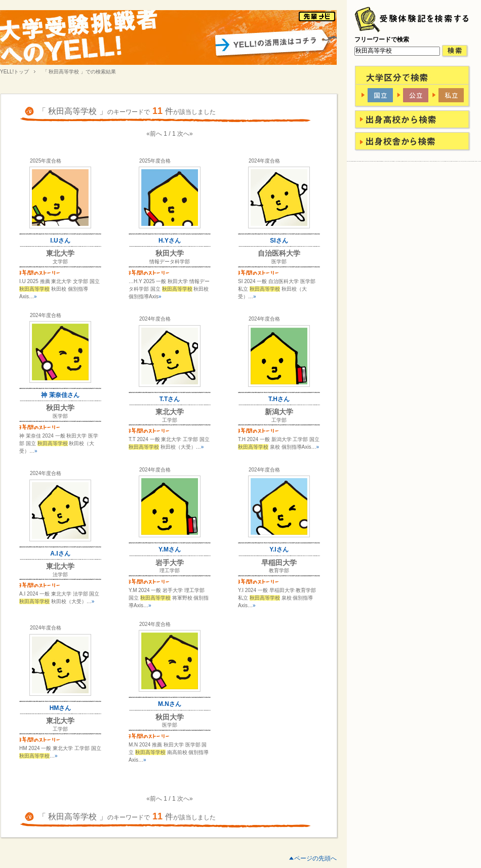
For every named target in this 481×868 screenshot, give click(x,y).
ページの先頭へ (315, 858)
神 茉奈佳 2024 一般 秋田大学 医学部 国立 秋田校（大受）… (59, 443)
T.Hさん (279, 399)
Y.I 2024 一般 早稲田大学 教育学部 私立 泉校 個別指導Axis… (277, 598)
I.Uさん (60, 241)
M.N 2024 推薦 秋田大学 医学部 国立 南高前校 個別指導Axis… (169, 752)
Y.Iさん (279, 549)
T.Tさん (170, 399)
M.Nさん (170, 704)
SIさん (279, 241)
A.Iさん (60, 554)
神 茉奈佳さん (60, 395)
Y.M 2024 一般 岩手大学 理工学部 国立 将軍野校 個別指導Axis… (169, 598)
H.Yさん (170, 241)
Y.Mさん (170, 549)
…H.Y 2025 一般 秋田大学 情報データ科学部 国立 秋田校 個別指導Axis (169, 289)
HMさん (61, 708)
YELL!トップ (14, 72)
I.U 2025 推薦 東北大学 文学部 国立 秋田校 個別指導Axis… (59, 289)
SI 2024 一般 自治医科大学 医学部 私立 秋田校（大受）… (277, 289)
